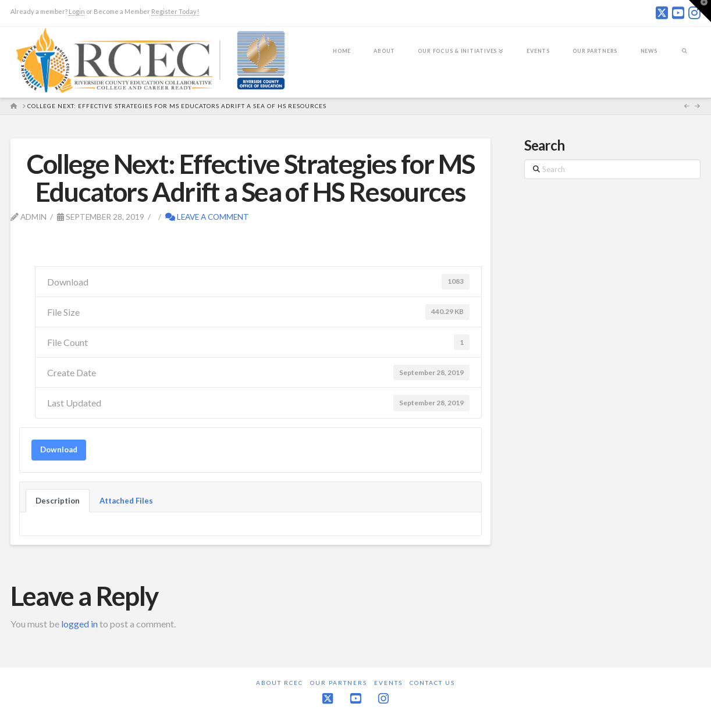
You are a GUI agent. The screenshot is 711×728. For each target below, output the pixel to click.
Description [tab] (58, 501)
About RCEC (280, 683)
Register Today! (175, 11)
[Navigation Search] (685, 59)
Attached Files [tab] (126, 501)
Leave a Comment (207, 217)
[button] (700, 11)
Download (59, 449)
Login (77, 11)
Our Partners (339, 683)
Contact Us (432, 683)
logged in (79, 624)
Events (388, 683)
